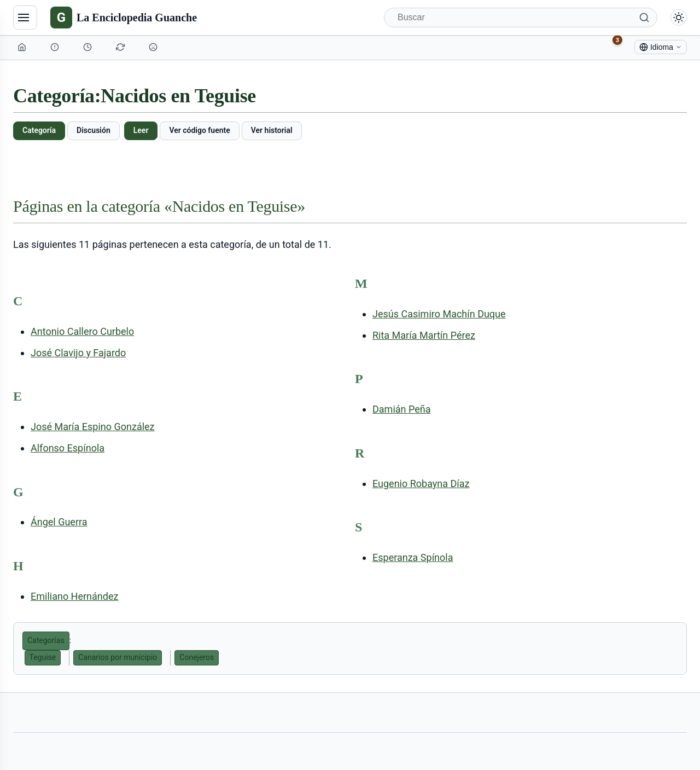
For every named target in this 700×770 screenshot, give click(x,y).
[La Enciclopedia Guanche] (124, 18)
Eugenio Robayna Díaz (421, 484)
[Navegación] (25, 18)
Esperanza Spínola (413, 557)
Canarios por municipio (118, 657)
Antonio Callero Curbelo (82, 331)
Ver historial (272, 130)
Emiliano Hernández (74, 596)
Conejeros (197, 657)
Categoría (39, 130)
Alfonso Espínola (68, 448)
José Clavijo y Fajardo (78, 353)
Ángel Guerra (59, 522)
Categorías (46, 640)
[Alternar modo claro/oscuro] (679, 18)
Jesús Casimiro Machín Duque (439, 314)
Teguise (43, 657)
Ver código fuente (199, 130)
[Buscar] (521, 18)
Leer (141, 130)
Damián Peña (401, 409)
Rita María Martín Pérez (424, 335)
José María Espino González (93, 427)
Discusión (94, 130)
